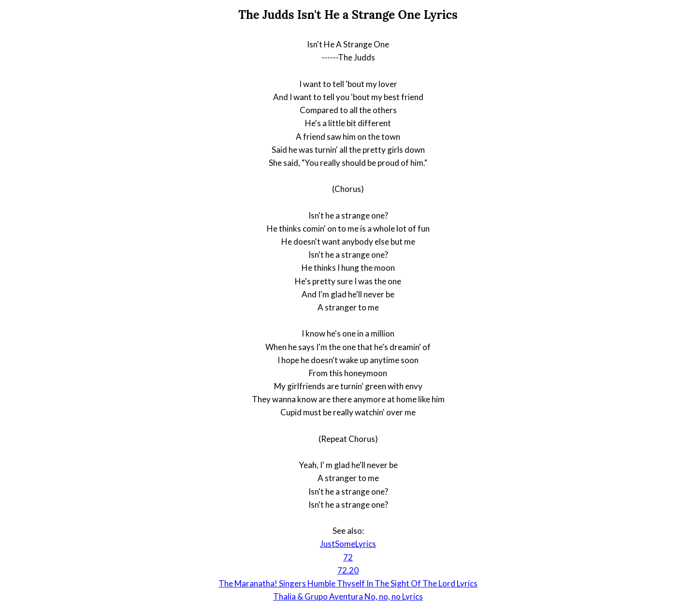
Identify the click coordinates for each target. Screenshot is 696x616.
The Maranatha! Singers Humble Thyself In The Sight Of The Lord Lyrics (348, 583)
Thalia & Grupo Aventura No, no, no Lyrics (348, 596)
